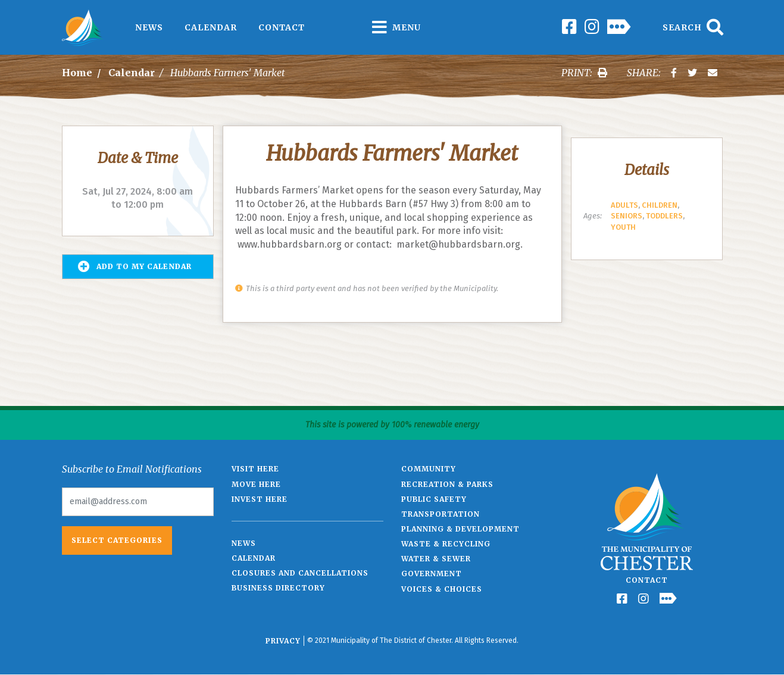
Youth (623, 227)
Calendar (211, 27)
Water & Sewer (436, 559)
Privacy (283, 641)
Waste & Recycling (446, 544)
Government (432, 574)
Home (77, 73)
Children (660, 205)
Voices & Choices (442, 589)
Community (429, 469)
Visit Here (255, 469)
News (149, 27)
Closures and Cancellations (300, 573)
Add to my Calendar (135, 267)
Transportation (441, 514)
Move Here (256, 484)
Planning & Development (460, 529)
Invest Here (260, 499)
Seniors (627, 216)
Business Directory (278, 588)
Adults (624, 205)
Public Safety (434, 499)
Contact (282, 27)
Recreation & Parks (447, 484)
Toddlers (664, 216)
